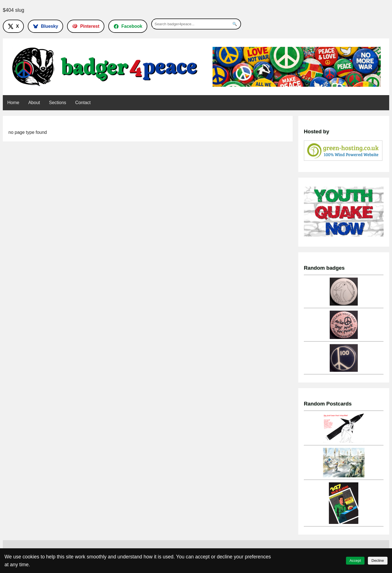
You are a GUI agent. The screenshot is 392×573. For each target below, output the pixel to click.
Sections (58, 103)
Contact (83, 103)
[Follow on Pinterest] (86, 26)
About (34, 103)
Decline (378, 561)
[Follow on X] (13, 26)
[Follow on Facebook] (128, 26)
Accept (355, 561)
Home (13, 103)
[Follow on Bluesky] (45, 26)
